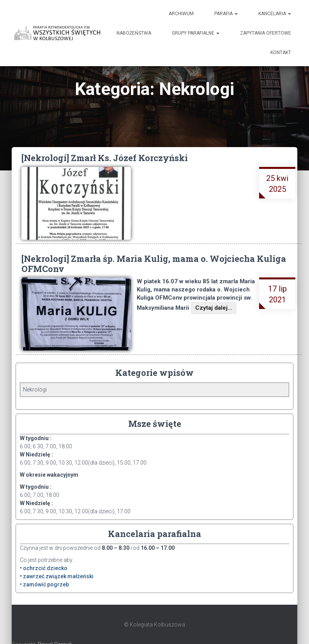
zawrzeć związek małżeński (58, 576)
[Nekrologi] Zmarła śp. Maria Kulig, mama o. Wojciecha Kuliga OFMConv (154, 263)
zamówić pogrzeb (46, 584)
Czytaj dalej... (214, 308)
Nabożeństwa (134, 33)
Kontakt (281, 53)
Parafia (226, 14)
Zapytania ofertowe (266, 33)
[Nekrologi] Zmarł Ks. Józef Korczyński (105, 158)
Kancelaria (275, 14)
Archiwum (181, 14)
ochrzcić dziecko (45, 568)
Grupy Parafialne (196, 33)
